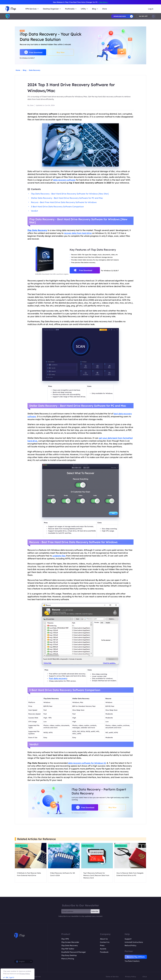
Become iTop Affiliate (136, 957)
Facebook (104, 952)
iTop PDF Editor (68, 949)
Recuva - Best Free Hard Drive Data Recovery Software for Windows (64, 202)
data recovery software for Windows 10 (87, 763)
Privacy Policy (131, 977)
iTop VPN (65, 939)
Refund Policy (130, 945)
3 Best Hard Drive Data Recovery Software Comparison (57, 207)
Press (102, 945)
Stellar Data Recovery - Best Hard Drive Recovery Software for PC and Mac (67, 198)
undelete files (59, 556)
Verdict (34, 211)
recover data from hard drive (78, 233)
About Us (104, 939)
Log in (151, 9)
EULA (145, 977)
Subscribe (95, 911)
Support (128, 939)
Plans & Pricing (68, 959)
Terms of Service (112, 977)
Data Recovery (35, 70)
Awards (103, 949)
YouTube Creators (132, 961)
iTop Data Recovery (69, 945)
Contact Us (105, 942)
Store (105, 9)
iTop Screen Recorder (70, 942)
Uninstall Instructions (134, 942)
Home (18, 70)
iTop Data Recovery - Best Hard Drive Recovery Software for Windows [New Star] (70, 194)
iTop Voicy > (104, 2)
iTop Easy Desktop (69, 955)
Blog (25, 70)
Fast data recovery (58, 678)
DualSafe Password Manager (74, 952)
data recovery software (64, 180)
